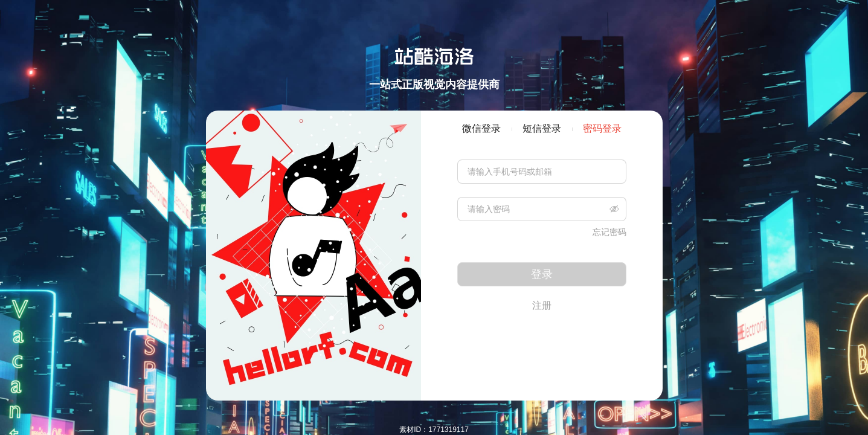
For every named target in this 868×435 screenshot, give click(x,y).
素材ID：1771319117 (434, 430)
